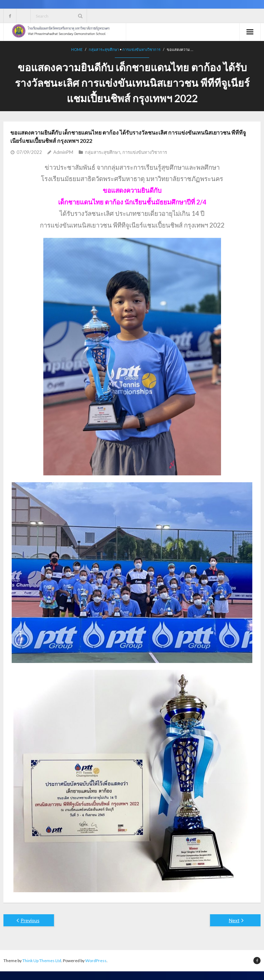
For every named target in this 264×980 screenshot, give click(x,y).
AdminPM (63, 152)
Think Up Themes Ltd (42, 961)
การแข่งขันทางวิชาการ (141, 49)
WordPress (96, 961)
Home (77, 49)
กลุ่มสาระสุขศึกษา (104, 49)
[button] (132, 191)
